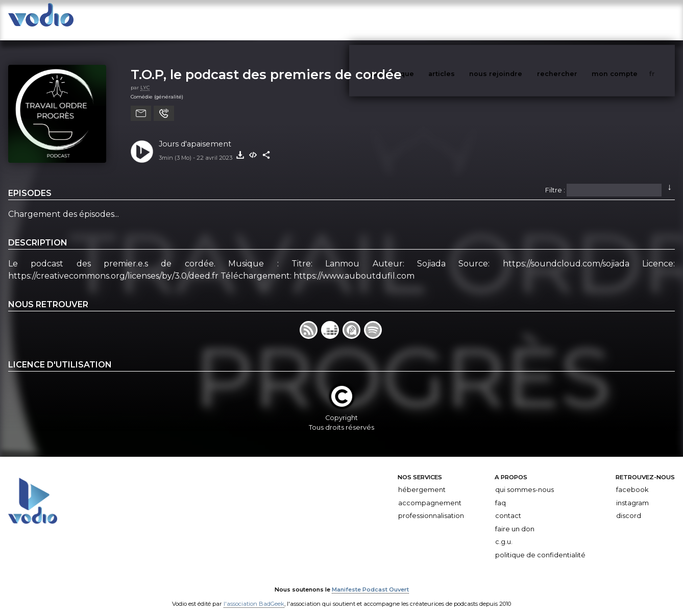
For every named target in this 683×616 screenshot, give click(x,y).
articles (465, 20)
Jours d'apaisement (195, 134)
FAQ (501, 493)
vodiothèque (416, 20)
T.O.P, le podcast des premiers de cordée (266, 64)
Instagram (632, 493)
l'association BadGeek (254, 594)
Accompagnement (430, 493)
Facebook (632, 479)
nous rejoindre (517, 20)
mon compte (631, 20)
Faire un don (515, 519)
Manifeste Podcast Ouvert (370, 579)
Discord (629, 506)
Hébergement (422, 479)
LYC (145, 77)
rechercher (576, 20)
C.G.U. (504, 532)
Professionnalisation (431, 506)
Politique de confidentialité (540, 545)
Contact (508, 506)
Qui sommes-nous (525, 479)
